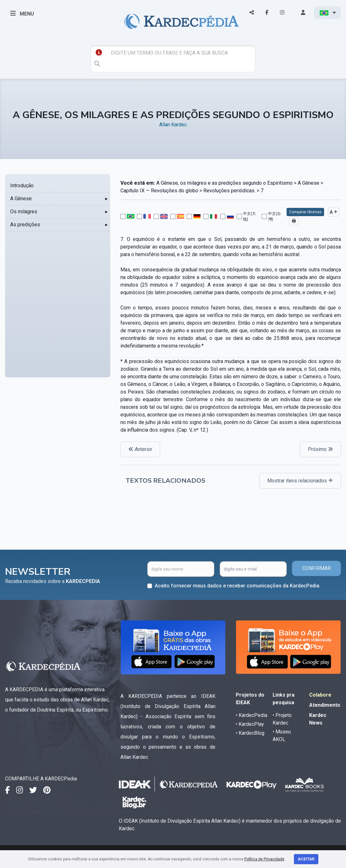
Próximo (320, 449)
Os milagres (24, 212)
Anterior (140, 449)
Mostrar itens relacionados (300, 481)
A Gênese (21, 199)
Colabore (320, 695)
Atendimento (325, 705)
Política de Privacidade (264, 859)
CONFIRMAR (316, 568)
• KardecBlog (250, 733)
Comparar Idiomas (305, 212)
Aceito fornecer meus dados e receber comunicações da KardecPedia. (238, 586)
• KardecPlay (250, 724)
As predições (25, 225)
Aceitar (306, 859)
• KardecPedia (251, 715)
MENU (22, 13)
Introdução (22, 186)
